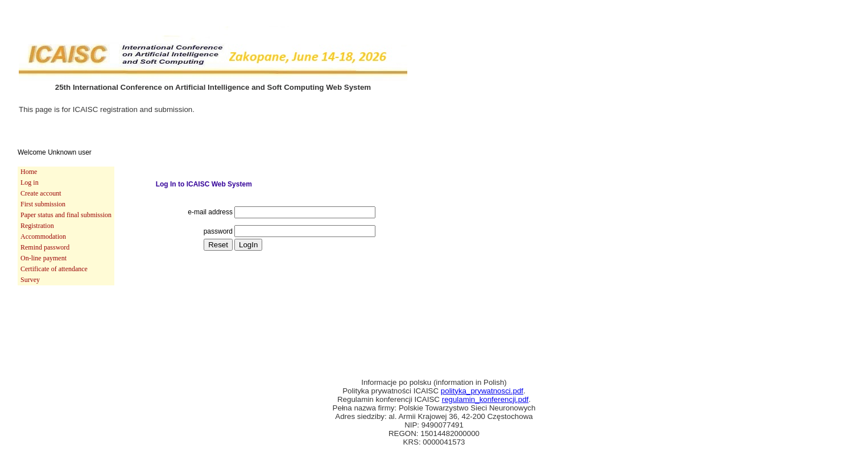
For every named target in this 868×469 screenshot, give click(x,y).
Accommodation (43, 236)
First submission (43, 204)
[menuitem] (66, 172)
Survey (30, 280)
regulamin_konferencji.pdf (485, 399)
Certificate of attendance (54, 269)
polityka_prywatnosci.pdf (482, 391)
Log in (30, 182)
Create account (41, 193)
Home (29, 172)
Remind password (45, 247)
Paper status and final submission (66, 215)
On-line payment (44, 258)
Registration (37, 226)
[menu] (66, 226)
